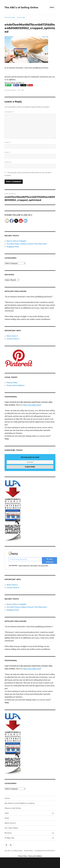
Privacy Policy (12, 383)
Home (7, 798)
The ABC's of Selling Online (21, 7)
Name (8, 142)
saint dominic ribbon (43, 566)
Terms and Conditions (16, 385)
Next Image (21, 17)
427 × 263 (21, 90)
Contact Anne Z (13, 339)
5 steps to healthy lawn (24, 566)
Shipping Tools (13, 247)
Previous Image (10, 17)
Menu (52, 7)
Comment (9, 112)
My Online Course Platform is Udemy (20, 803)
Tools (7, 813)
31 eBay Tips (9, 838)
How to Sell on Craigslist (16, 241)
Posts (7, 818)
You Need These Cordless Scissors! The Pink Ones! (27, 244)
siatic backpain (34, 566)
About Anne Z (12, 336)
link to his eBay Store (32, 405)
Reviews (8, 833)
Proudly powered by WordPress (45, 851)
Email (8, 152)
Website (8, 162)
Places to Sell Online (13, 808)
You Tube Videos (11, 828)
